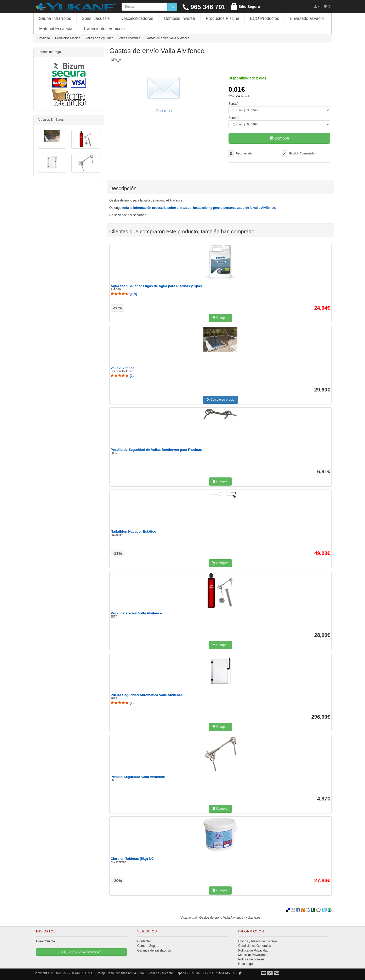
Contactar (144, 941)
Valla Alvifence (122, 368)
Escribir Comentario (302, 153)
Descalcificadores (137, 18)
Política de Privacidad (253, 950)
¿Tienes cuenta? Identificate (81, 952)
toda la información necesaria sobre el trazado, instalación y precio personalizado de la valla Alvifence (198, 208)
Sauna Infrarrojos (55, 18)
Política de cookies (251, 959)
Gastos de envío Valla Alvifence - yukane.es (230, 918)
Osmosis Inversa (179, 18)
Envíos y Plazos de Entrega (257, 941)
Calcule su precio (220, 400)
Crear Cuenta (45, 941)
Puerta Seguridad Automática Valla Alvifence (147, 695)
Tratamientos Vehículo (104, 29)
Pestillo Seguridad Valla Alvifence (138, 777)
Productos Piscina (223, 18)
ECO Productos (264, 18)
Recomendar (244, 153)
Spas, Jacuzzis (96, 18)
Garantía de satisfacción (154, 950)
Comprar (280, 138)
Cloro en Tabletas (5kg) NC (132, 859)
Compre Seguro (148, 946)
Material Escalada (56, 29)
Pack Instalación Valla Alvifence (136, 613)
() (124, 294)
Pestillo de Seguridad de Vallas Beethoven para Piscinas (156, 450)
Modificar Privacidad (252, 955)
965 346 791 (204, 7)
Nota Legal (246, 964)
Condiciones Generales (255, 946)
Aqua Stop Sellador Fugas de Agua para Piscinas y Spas (156, 286)
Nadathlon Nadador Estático (133, 531)
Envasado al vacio (307, 18)
